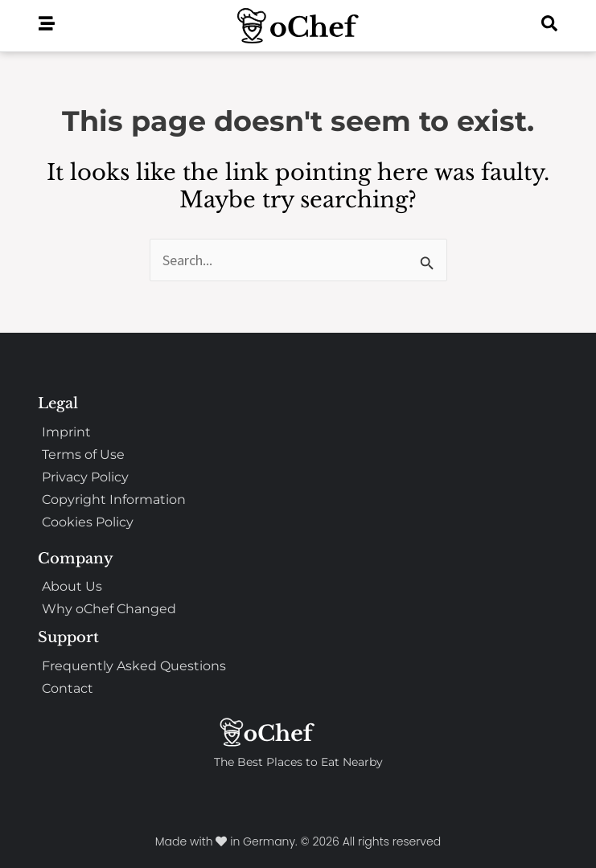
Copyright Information (114, 500)
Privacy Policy (85, 477)
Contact (68, 688)
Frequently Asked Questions (134, 666)
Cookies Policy (88, 522)
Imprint (66, 432)
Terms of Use (83, 454)
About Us (72, 586)
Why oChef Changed (109, 609)
